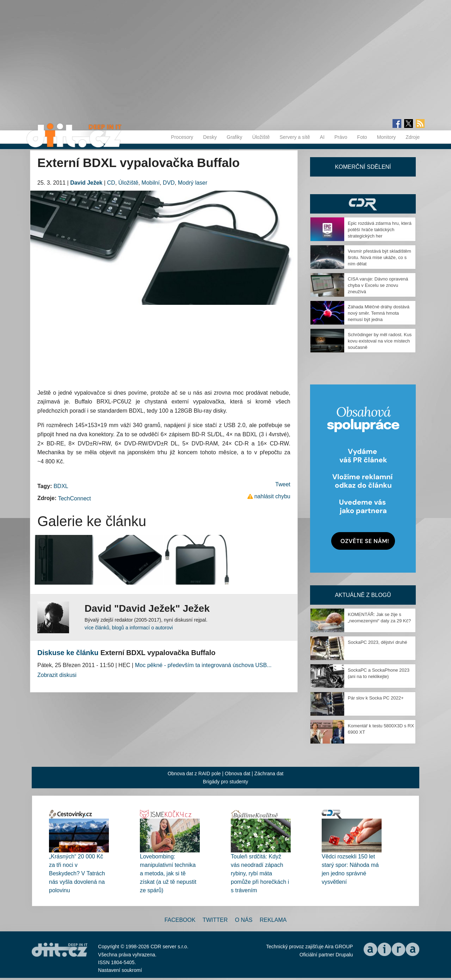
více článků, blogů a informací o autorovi (129, 628)
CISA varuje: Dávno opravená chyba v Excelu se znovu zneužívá (378, 285)
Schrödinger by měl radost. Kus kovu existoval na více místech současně (380, 341)
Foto (362, 137)
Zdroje (413, 137)
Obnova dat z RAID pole (194, 773)
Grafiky (234, 137)
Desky (210, 137)
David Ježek (86, 183)
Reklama (273, 920)
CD (111, 183)
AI (322, 137)
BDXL (61, 486)
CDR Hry (363, 204)
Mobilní (151, 183)
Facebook (180, 920)
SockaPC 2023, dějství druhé (377, 642)
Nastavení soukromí (120, 970)
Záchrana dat (269, 773)
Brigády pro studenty (225, 782)
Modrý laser (193, 183)
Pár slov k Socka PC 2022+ (376, 698)
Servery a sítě (295, 137)
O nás (244, 920)
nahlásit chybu (272, 496)
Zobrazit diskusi (57, 675)
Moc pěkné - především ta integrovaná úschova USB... (203, 665)
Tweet (283, 484)
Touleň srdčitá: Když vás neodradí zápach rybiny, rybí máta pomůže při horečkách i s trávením (260, 873)
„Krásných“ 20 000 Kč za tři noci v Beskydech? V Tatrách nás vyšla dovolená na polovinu (77, 873)
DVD (169, 183)
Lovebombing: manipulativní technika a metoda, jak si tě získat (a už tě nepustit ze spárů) (168, 873)
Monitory (387, 137)
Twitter (215, 920)
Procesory (182, 137)
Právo (341, 137)
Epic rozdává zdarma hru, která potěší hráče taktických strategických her (380, 230)
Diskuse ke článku (68, 653)
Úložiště (261, 137)
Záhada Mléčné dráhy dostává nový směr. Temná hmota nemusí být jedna (379, 313)
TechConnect (75, 498)
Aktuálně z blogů (363, 595)
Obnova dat (237, 773)
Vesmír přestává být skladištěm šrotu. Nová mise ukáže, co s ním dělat (379, 257)
